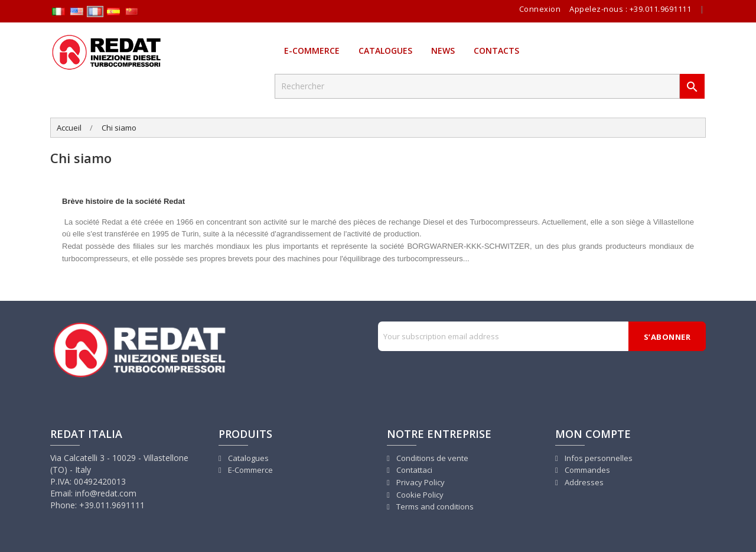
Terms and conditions (434, 506)
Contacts (496, 51)
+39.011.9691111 (661, 9)
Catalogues (385, 51)
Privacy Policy (420, 482)
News (443, 51)
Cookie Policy (419, 495)
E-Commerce (312, 51)
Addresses (583, 482)
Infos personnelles (598, 458)
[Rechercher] (477, 86)
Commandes (586, 470)
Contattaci (413, 470)
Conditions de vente (431, 458)
